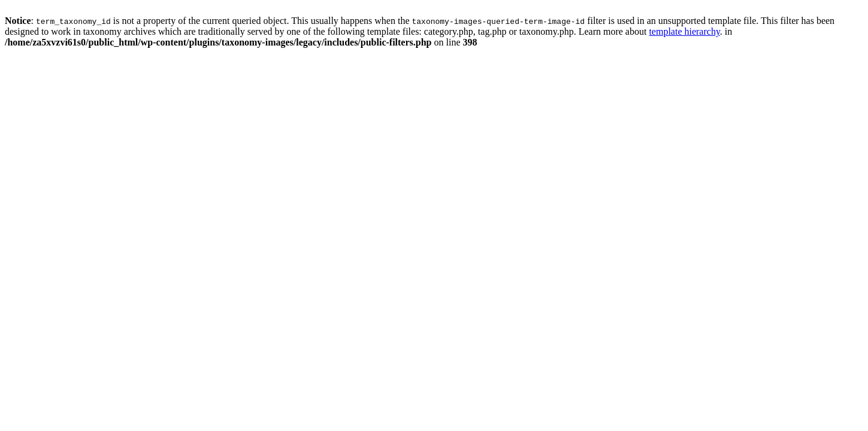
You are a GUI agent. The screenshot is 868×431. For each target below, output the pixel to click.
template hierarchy (684, 31)
